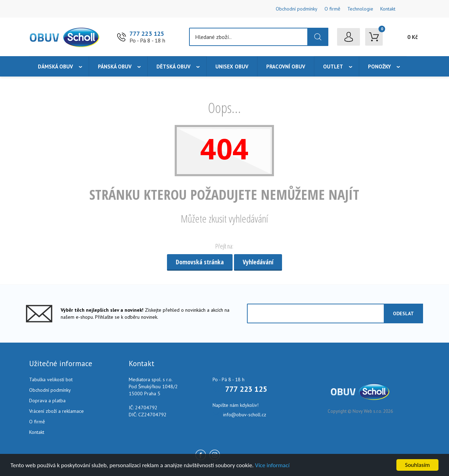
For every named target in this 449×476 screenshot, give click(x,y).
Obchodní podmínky (297, 9)
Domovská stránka (200, 262)
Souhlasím (418, 465)
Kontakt (388, 9)
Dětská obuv (173, 67)
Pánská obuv (115, 67)
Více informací (272, 465)
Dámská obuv (55, 67)
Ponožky (379, 67)
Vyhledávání (258, 262)
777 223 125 (147, 34)
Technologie (360, 9)
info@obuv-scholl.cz (245, 415)
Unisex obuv (232, 67)
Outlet (333, 67)
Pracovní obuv (286, 67)
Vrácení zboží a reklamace (56, 411)
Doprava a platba (47, 401)
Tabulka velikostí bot (51, 379)
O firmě (332, 9)
